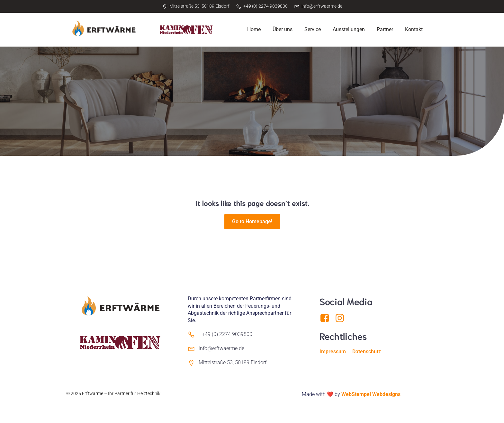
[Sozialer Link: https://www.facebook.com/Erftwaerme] (327, 318)
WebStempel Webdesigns (371, 394)
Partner (385, 29)
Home (254, 29)
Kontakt (414, 29)
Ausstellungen (349, 29)
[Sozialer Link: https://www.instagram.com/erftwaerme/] (342, 318)
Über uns (283, 29)
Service (313, 29)
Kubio (72, 400)
